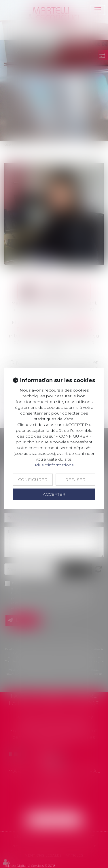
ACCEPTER (54, 494)
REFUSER (75, 480)
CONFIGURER (33, 480)
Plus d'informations (54, 465)
